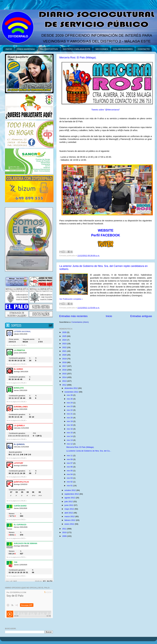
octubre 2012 (70, 490)
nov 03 (70, 478)
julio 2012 (69, 502)
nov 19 (70, 421)
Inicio (109, 316)
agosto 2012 (70, 498)
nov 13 (70, 440)
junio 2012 (69, 505)
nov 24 (70, 403)
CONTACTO (144, 49)
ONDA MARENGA (26, 49)
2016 (65, 370)
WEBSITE (106, 230)
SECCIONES (102, 49)
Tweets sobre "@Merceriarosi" (106, 110)
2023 (65, 344)
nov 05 (70, 471)
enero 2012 (70, 524)
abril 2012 (69, 513)
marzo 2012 (70, 516)
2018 (65, 362)
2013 (65, 381)
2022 (65, 347)
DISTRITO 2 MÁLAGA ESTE (77, 49)
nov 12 (70, 444)
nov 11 (70, 456)
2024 (65, 340)
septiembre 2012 (72, 494)
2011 (65, 529)
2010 (65, 532)
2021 (65, 351)
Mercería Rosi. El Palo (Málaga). (78, 58)
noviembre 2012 (72, 392)
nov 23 (70, 406)
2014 (65, 377)
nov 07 (70, 463)
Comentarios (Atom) (80, 322)
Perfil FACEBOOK (106, 235)
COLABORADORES (123, 49)
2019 (65, 359)
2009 (65, 536)
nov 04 (70, 474)
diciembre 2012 (71, 388)
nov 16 (70, 429)
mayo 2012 (70, 509)
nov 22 (70, 410)
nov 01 (70, 486)
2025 (65, 336)
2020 (65, 355)
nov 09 (70, 459)
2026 (65, 332)
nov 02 (70, 482)
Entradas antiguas (141, 316)
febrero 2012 (70, 520)
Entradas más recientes (73, 316)
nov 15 (70, 433)
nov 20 (70, 418)
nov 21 (70, 414)
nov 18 (70, 425)
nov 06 (70, 467)
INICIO (9, 49)
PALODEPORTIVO (49, 49)
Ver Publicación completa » (71, 299)
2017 (65, 366)
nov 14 (70, 436)
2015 (65, 374)
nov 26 (70, 399)
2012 (65, 385)
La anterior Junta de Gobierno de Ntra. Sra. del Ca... (89, 451)
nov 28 (70, 395)
